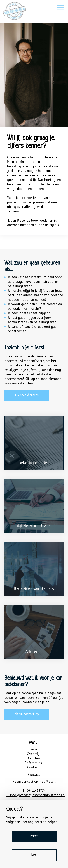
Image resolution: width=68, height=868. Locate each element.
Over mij (33, 754)
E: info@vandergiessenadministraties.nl (34, 795)
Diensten (33, 758)
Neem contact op (27, 714)
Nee (34, 855)
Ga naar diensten (27, 395)
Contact (33, 767)
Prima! (34, 836)
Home (33, 749)
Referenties (33, 763)
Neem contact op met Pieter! (34, 781)
